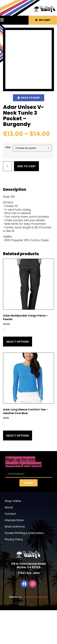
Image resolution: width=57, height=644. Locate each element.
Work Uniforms (15, 560)
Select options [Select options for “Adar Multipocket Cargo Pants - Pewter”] (18, 375)
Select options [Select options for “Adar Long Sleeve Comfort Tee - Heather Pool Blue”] (18, 469)
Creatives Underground (35, 631)
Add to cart (26, 200)
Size (8, 181)
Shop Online (13, 535)
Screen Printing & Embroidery (24, 567)
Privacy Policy (14, 573)
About (9, 541)
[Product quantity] (7, 200)
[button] (6, 20)
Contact (10, 548)
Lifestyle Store (14, 554)
